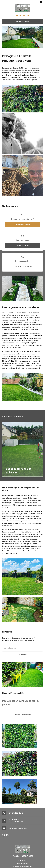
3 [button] (24, 479)
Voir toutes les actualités (22, 715)
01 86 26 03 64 (22, 16)
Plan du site (22, 860)
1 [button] (18, 479)
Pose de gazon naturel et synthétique (18, 471)
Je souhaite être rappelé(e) (22, 267)
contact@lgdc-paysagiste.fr (18, 828)
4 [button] (27, 479)
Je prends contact (22, 21)
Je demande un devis (22, 225)
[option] (22, 450)
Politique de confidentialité (22, 867)
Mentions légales (22, 864)
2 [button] (21, 479)
